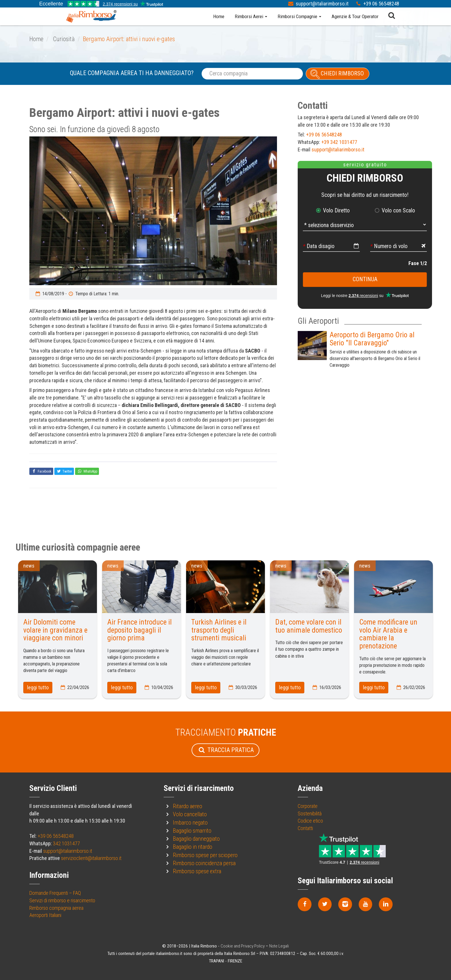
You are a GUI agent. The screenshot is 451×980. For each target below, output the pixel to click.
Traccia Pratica (225, 750)
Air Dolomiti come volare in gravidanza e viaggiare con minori (55, 630)
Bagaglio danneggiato (196, 839)
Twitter (64, 471)
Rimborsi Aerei (251, 16)
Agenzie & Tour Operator (355, 16)
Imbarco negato (190, 823)
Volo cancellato (190, 814)
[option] (153, 211)
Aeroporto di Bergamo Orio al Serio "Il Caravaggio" (372, 339)
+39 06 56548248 (381, 4)
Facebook (41, 471)
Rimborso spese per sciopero (205, 855)
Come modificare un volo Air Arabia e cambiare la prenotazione (388, 634)
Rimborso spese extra (197, 871)
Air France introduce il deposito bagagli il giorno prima (139, 630)
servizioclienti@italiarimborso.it (91, 858)
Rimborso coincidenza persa (204, 863)
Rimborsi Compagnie (299, 16)
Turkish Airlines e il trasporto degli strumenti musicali (219, 630)
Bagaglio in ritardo (193, 847)
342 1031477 (66, 843)
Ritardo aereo (188, 806)
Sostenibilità (310, 814)
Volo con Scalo (398, 211)
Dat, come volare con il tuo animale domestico (309, 626)
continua (365, 279)
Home (219, 16)
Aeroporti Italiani (45, 915)
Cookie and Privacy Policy (243, 946)
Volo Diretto (336, 211)
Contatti (305, 828)
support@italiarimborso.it (323, 4)
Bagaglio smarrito (192, 831)
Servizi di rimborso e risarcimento (62, 900)
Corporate (308, 806)
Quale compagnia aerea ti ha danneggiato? (132, 73)
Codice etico (310, 821)
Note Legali (279, 946)
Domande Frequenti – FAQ (55, 893)
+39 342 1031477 (339, 142)
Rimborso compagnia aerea (56, 908)
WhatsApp (87, 471)
